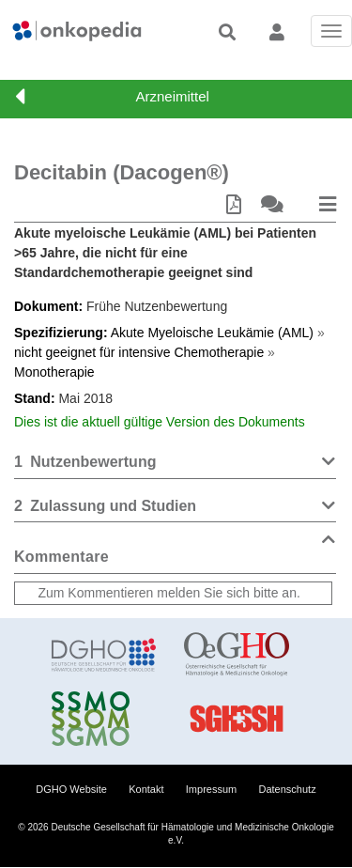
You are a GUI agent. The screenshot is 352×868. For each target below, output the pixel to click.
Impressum (211, 789)
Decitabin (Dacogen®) (122, 172)
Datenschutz (288, 789)
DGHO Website (71, 789)
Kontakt (146, 789)
